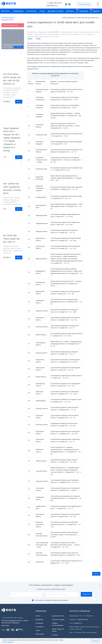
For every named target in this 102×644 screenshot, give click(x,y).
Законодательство (7, 20)
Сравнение (82, 11)
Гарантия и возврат (58, 619)
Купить (19, 102)
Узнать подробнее (8, 642)
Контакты (70, 11)
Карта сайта (5, 625)
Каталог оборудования (11, 25)
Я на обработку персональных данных (51, 600)
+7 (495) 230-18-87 (54, 3)
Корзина (95, 11)
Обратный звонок (84, 4)
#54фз (30, 39)
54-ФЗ (56, 32)
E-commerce (31, 11)
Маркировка (18, 11)
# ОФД (38, 39)
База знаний (39, 634)
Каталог (5, 11)
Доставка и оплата (55, 11)
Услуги (42, 11)
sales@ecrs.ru (52, 5)
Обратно (96, 574)
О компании (39, 623)
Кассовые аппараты (8, 18)
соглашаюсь (40, 600)
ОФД (41, 63)
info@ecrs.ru (78, 623)
